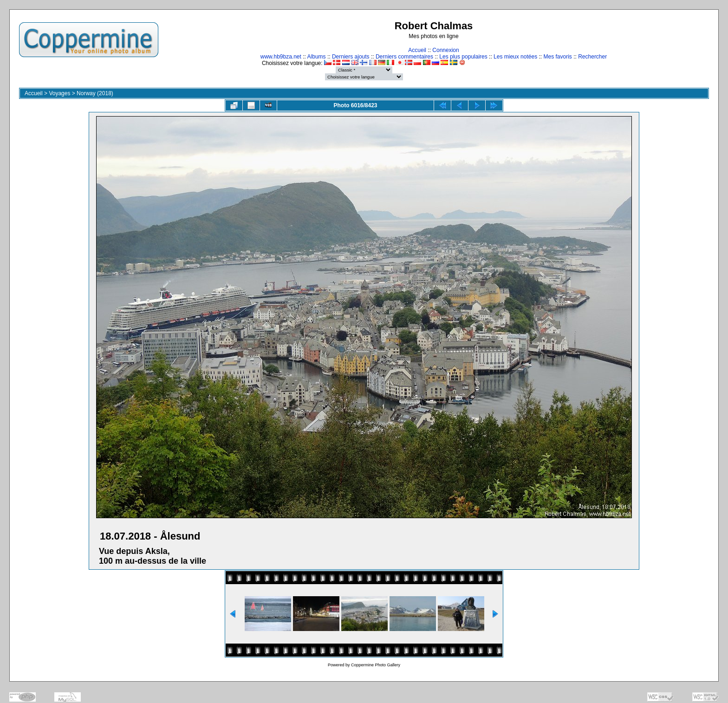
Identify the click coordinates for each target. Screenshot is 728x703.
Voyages (59, 93)
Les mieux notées (515, 57)
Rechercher (592, 57)
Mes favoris (557, 57)
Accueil (417, 50)
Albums (317, 57)
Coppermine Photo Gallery (376, 665)
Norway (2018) (95, 93)
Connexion (445, 50)
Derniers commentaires (404, 57)
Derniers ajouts (351, 57)
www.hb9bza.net (281, 57)
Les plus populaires (463, 57)
